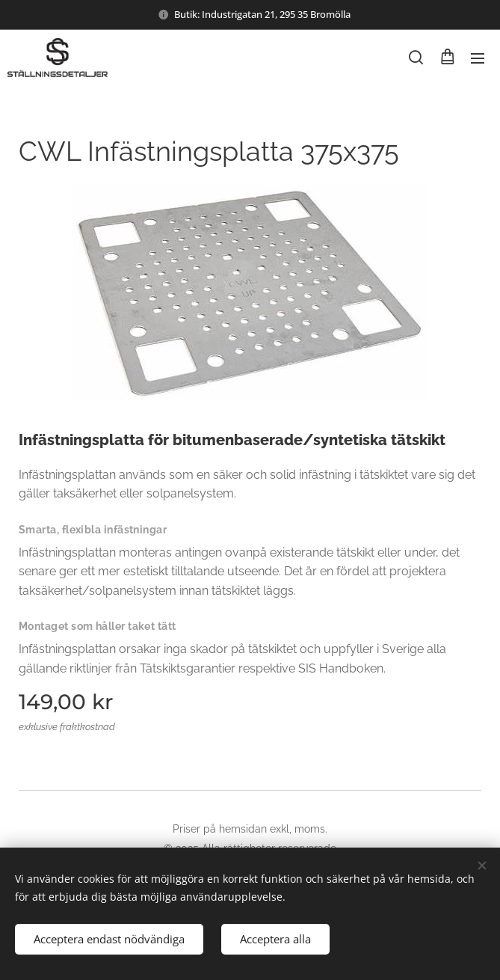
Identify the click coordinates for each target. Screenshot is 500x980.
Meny (478, 58)
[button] (416, 58)
